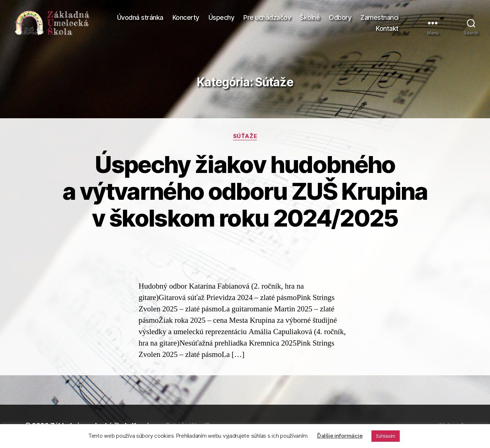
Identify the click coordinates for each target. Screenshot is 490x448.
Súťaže (245, 138)
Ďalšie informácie (340, 436)
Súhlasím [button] (386, 436)
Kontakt (387, 30)
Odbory (340, 19)
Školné (310, 19)
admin (222, 249)
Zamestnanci (380, 19)
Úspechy (222, 19)
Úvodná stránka (140, 19)
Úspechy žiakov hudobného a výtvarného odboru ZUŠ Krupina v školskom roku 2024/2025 (245, 193)
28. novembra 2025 (277, 249)
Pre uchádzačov (267, 19)
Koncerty (186, 19)
